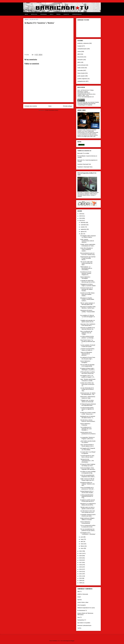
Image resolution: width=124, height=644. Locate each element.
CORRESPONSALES (77, 14)
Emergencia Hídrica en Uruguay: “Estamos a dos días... (88, 484)
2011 (81, 576)
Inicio (50, 106)
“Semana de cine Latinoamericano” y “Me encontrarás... (87, 461)
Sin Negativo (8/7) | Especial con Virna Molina (88, 449)
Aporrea (80, 600)
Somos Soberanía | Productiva (85, 424)
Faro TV (80, 617)
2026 (81, 214)
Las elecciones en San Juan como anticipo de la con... (88, 512)
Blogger (72, 641)
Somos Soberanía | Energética (85, 362)
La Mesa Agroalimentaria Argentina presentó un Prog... (87, 496)
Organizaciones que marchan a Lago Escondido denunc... (88, 258)
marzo (82, 544)
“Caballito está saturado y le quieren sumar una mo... (88, 321)
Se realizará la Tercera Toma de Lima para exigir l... (88, 358)
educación (80, 60)
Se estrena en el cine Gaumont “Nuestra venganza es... (86, 273)
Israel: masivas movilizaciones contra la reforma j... (87, 241)
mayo (82, 539)
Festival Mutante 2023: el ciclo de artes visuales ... (87, 492)
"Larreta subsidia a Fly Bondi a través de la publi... (88, 346)
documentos (81, 57)
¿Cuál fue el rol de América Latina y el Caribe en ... (87, 349)
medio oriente (81, 68)
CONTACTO (66, 14)
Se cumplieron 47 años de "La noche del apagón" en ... (88, 317)
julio (82, 234)
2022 (81, 551)
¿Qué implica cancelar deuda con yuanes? (88, 442)
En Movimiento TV (82, 610)
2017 (81, 562)
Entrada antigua (68, 106)
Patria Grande (81, 73)
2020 (81, 556)
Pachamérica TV (82, 620)
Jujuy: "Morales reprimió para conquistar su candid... (88, 380)
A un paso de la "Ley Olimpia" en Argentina (88, 453)
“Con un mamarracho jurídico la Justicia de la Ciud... (88, 526)
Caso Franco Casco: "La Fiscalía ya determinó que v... (88, 341)
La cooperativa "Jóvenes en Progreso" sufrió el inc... (87, 438)
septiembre (84, 229)
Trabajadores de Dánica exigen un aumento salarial (88, 285)
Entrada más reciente (31, 106)
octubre (83, 227)
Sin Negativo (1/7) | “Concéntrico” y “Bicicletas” (88, 533)
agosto (83, 232)
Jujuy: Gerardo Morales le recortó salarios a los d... (87, 445)
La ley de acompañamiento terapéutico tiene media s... (88, 476)
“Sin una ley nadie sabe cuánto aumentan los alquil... (86, 263)
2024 (81, 218)
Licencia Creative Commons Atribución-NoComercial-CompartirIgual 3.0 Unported (88, 104)
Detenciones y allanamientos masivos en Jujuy (88, 397)
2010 (81, 578)
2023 (81, 221)
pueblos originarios (82, 79)
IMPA (79, 62)
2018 (81, 560)
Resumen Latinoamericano (84, 625)
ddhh (79, 54)
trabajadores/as (81, 81)
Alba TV (80, 592)
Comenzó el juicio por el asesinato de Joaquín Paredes (87, 289)
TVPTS (79, 628)
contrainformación (82, 49)
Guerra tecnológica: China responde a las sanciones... (88, 469)
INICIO (26, 14)
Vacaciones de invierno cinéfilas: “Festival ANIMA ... (88, 312)
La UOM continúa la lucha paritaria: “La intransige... (87, 337)
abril (82, 542)
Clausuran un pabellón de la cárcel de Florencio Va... (88, 328)
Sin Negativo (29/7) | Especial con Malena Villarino (88, 236)
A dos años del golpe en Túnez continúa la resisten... (87, 249)
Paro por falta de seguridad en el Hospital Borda (87, 365)
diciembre (83, 223)
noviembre (83, 225)
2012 (81, 574)
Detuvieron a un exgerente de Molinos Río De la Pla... (88, 504)
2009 (81, 581)
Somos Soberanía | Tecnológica (85, 278)
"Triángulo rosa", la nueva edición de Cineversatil (87, 401)
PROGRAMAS (43, 14)
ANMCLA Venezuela (83, 594)
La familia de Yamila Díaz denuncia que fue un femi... (88, 281)
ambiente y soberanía (83, 43)
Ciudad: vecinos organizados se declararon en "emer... (88, 245)
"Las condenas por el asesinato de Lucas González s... (86, 429)
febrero (83, 546)
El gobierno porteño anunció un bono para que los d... (88, 501)
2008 (81, 583)
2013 (81, 571)
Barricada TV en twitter (83, 153)
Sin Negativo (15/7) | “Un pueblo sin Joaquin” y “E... (88, 376)
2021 (81, 553)
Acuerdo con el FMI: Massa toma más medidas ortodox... (87, 294)
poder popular (81, 76)
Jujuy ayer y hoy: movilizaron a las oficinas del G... (88, 325)
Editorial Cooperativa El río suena (86, 608)
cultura (79, 51)
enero (82, 548)
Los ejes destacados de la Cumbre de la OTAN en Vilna (87, 389)
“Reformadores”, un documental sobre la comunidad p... (86, 268)
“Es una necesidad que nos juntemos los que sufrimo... (88, 530)
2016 (81, 565)
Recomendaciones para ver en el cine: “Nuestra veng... (88, 254)
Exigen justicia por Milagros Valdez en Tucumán (87, 519)
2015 (81, 567)
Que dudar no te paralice (84, 623)
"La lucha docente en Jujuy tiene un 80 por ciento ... (87, 456)
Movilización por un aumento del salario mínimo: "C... (88, 417)
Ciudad (79, 46)
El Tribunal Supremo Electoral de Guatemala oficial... (88, 405)
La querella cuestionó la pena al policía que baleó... (88, 515)
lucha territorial (81, 65)
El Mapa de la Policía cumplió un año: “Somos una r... (88, 413)
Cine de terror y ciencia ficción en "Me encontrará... (88, 421)
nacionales (80, 70)
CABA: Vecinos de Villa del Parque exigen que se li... (88, 480)
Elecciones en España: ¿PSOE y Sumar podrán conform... (87, 299)
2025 (81, 216)
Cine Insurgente (82, 605)
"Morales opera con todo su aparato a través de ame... (88, 508)
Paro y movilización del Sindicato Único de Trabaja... (86, 333)
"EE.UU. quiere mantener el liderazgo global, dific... (87, 304)
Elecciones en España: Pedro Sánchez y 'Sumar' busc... (88, 307)
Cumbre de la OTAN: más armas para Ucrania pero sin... (87, 384)
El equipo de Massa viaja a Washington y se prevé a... (88, 369)
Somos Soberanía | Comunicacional (85, 523)
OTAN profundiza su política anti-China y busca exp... (88, 373)
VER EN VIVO (34, 14)
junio (82, 537)
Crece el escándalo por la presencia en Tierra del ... (88, 488)
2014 (81, 569)
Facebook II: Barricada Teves (85, 167)
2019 (81, 558)
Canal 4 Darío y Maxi (83, 602)
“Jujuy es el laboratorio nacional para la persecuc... (86, 354)
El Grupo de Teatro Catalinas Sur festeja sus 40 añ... (88, 465)
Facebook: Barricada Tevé (84, 164)
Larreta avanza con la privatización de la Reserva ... (88, 434)
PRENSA (58, 14)
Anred (79, 597)
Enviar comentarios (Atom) (52, 110)
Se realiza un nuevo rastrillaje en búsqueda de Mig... (88, 472)
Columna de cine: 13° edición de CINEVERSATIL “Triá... (88, 394)
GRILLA (52, 14)
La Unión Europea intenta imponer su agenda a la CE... (87, 409)
